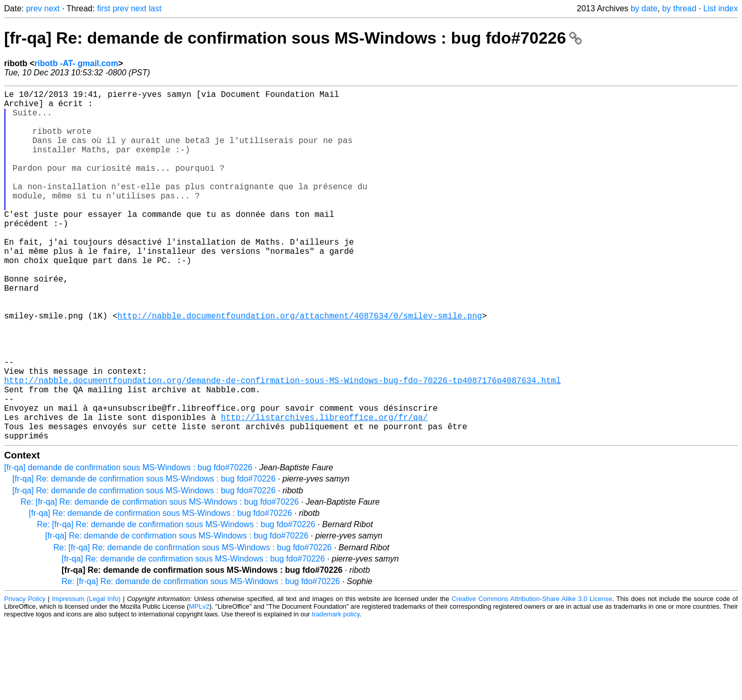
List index (720, 8)
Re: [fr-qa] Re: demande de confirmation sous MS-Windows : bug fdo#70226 (160, 580)
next (52, 8)
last (155, 8)
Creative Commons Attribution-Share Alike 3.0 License (532, 677)
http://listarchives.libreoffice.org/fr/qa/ (324, 491)
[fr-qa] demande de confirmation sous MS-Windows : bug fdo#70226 (128, 545)
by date (644, 8)
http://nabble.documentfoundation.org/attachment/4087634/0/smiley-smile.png (300, 367)
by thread (679, 8)
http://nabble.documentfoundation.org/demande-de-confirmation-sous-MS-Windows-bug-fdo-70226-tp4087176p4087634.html (282, 446)
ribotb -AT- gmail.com (76, 63)
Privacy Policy (25, 677)
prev (34, 8)
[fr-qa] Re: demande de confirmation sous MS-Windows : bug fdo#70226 (293, 38)
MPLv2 (199, 684)
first (104, 8)
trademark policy (336, 692)
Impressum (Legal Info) (86, 677)
